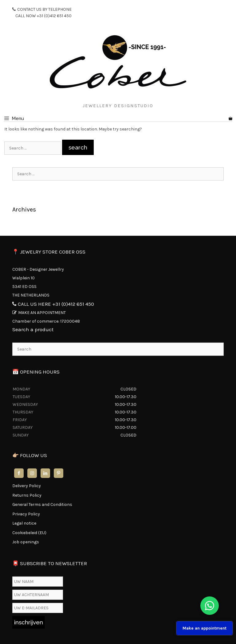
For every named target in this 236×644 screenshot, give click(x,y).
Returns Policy (27, 495)
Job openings (26, 542)
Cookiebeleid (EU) (29, 533)
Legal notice (24, 523)
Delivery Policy (27, 486)
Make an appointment (205, 628)
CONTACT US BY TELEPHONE (42, 13)
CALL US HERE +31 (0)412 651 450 (56, 304)
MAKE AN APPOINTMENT (42, 313)
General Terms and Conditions (42, 504)
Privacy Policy (26, 514)
